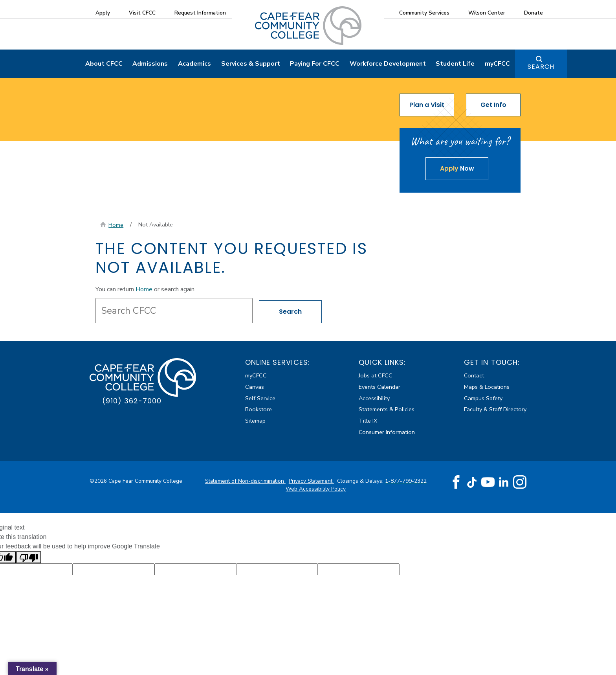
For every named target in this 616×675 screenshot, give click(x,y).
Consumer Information (387, 433)
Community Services (424, 13)
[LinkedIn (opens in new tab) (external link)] (504, 483)
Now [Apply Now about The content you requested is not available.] (457, 169)
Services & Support (251, 64)
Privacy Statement (311, 481)
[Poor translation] (29, 558)
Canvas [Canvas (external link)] (255, 387)
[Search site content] (174, 311)
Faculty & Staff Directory (495, 410)
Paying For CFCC (315, 64)
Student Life (455, 64)
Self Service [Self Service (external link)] (260, 399)
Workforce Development (388, 64)
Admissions (150, 64)
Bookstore (258, 410)
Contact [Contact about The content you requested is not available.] (474, 376)
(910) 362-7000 (132, 401)
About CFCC (104, 64)
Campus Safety (483, 399)
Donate (533, 13)
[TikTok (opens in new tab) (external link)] (472, 483)
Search (541, 67)
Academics (194, 64)
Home (116, 226)
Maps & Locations (487, 387)
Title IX (368, 421)
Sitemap (255, 421)
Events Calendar (379, 387)
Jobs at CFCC (376, 376)
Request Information (200, 13)
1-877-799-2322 (406, 481)
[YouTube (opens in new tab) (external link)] (488, 483)
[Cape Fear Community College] (308, 25)
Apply (103, 13)
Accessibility (374, 399)
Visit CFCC (142, 13)
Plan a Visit (427, 106)
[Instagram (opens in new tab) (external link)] (520, 483)
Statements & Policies (387, 410)
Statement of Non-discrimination (245, 481)
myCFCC (497, 64)
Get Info (493, 106)
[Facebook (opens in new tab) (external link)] (456, 483)
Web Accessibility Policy (316, 490)
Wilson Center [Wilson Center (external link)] (487, 13)
